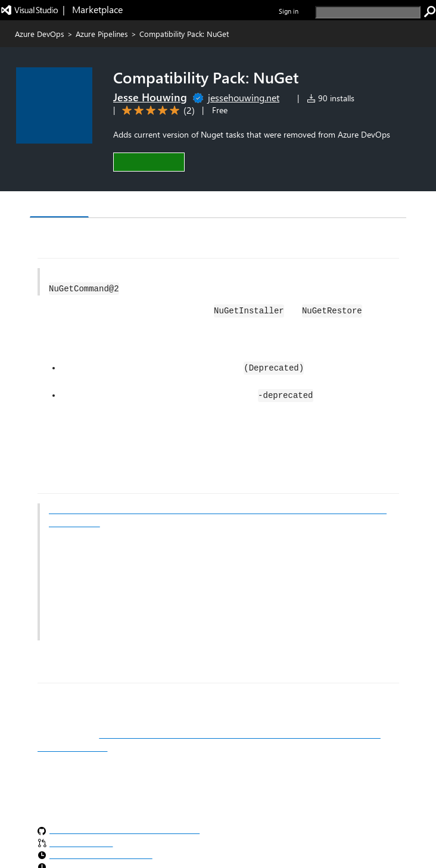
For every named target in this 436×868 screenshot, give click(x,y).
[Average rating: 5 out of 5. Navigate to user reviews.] (156, 111)
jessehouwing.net (244, 97)
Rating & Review (176, 206)
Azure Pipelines (102, 34)
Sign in (289, 11)
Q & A (110, 206)
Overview (59, 205)
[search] (368, 12)
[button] (149, 162)
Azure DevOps (40, 34)
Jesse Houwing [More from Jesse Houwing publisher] (150, 97)
